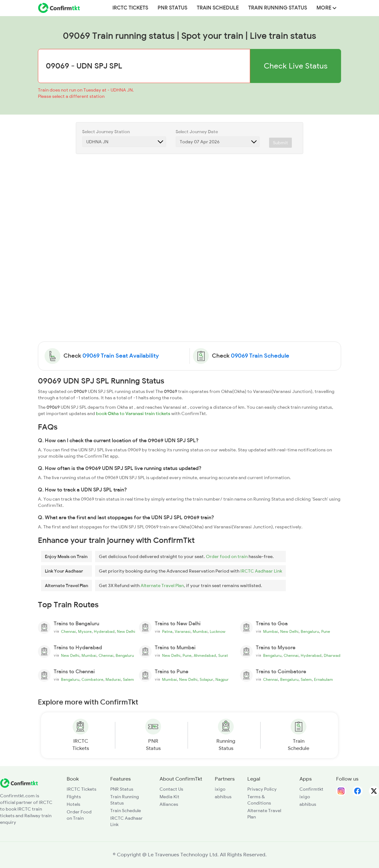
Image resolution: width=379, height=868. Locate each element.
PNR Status (172, 8)
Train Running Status (278, 8)
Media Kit (169, 797)
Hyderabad (104, 632)
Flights (74, 797)
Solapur (206, 680)
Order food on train (227, 556)
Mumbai (200, 632)
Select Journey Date (197, 132)
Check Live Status (296, 66)
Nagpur (222, 680)
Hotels (73, 804)
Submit (280, 143)
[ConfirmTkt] (19, 783)
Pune (326, 632)
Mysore (85, 632)
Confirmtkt (311, 789)
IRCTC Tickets (130, 8)
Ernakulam (323, 680)
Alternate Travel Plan (162, 586)
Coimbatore (92, 680)
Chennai (68, 632)
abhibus (223, 797)
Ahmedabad (205, 656)
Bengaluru (310, 632)
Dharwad (332, 656)
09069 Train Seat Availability (121, 356)
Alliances (169, 804)
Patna (167, 632)
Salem (128, 680)
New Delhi (126, 632)
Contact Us (171, 789)
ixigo (220, 789)
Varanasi (183, 632)
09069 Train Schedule (260, 356)
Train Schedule (218, 8)
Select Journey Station (106, 132)
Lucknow (218, 632)
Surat (223, 656)
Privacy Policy (262, 789)
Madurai (113, 680)
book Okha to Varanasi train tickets (133, 413)
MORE (326, 8)
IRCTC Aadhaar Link (261, 571)
